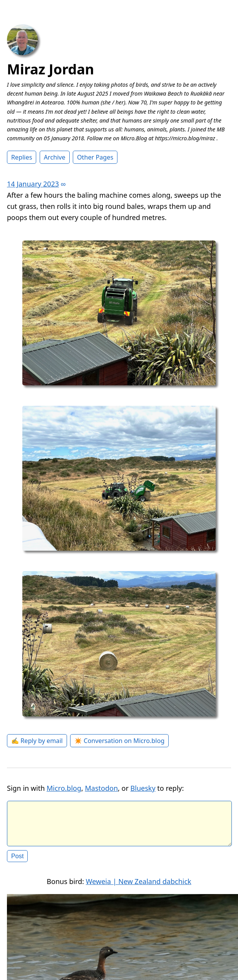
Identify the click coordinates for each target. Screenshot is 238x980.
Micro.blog (64, 788)
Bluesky (143, 788)
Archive (55, 157)
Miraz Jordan (50, 69)
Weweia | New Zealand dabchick (139, 888)
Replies (22, 157)
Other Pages (95, 157)
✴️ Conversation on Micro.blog (119, 741)
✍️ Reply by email (37, 741)
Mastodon (102, 788)
